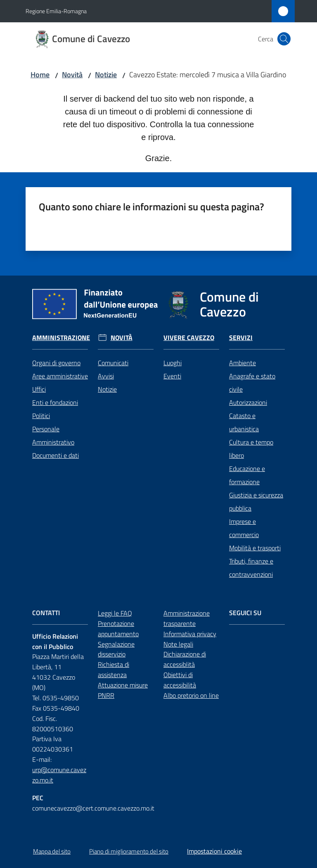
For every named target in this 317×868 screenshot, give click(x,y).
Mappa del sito (52, 851)
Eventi (172, 376)
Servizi (241, 338)
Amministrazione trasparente (187, 618)
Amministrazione (61, 338)
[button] (284, 39)
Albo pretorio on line (191, 695)
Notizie (106, 75)
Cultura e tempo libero (251, 449)
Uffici (39, 389)
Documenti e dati (56, 455)
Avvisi (106, 376)
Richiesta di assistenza (114, 669)
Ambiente (242, 363)
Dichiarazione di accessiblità (185, 659)
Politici (41, 416)
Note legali (178, 644)
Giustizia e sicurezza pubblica (256, 502)
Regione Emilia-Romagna (56, 11)
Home (40, 75)
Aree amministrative (60, 376)
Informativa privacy (190, 634)
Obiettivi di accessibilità (180, 680)
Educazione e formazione (247, 475)
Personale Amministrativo (53, 435)
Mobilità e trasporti (255, 548)
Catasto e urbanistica (244, 422)
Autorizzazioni (248, 402)
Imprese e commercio (244, 528)
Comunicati (113, 363)
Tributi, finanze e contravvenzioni (251, 568)
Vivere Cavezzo (189, 338)
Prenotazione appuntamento (118, 629)
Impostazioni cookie (214, 851)
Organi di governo (56, 363)
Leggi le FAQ (115, 613)
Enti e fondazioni (55, 402)
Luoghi (173, 363)
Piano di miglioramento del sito (129, 851)
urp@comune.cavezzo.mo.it (59, 775)
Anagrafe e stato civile (252, 383)
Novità (72, 75)
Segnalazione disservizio (116, 649)
